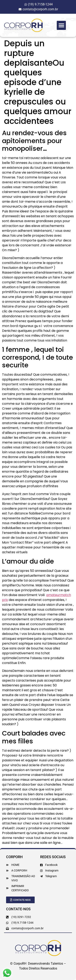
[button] (61, 25)
